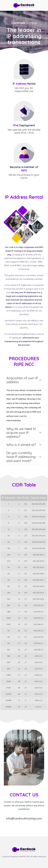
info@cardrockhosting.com (24, 818)
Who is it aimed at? (21, 445)
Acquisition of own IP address (22, 380)
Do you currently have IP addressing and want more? (21, 457)
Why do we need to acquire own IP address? (21, 433)
